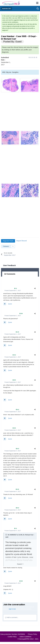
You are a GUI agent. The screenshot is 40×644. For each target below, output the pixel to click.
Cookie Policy (12, 637)
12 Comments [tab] (10, 274)
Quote (10, 304)
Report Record (22, 241)
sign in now (12, 609)
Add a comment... (12, 617)
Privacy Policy (32, 634)
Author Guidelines (25, 637)
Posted (13, 291)
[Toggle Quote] (6, 535)
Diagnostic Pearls (8, 241)
